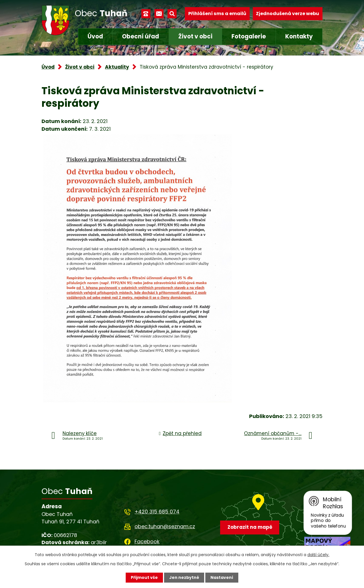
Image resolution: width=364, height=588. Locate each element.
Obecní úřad (140, 36)
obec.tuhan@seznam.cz (165, 526)
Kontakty (299, 36)
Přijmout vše (144, 577)
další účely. (318, 555)
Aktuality (117, 67)
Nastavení (222, 577)
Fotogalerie (249, 36)
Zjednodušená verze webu (288, 14)
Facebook (147, 541)
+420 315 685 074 (157, 512)
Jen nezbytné (184, 577)
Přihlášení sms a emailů (217, 14)
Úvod (95, 36)
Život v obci (195, 36)
